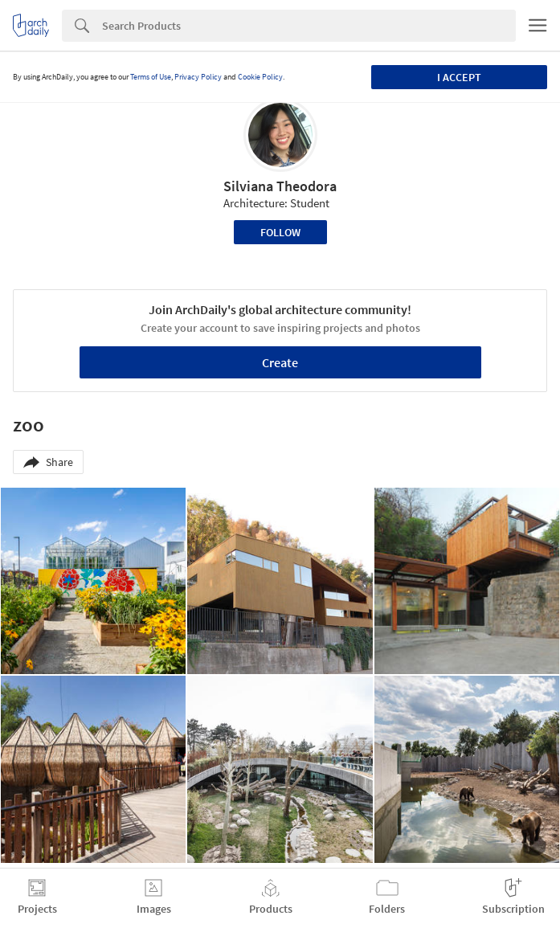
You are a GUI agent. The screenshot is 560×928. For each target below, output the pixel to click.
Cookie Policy (260, 77)
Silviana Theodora (280, 186)
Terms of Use (151, 77)
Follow (280, 232)
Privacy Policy (198, 77)
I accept (459, 77)
